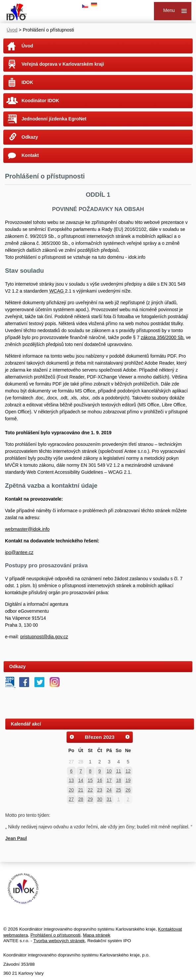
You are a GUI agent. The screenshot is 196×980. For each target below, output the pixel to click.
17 (109, 780)
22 (90, 790)
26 (128, 790)
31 (109, 799)
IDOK (27, 82)
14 (81, 780)
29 (90, 799)
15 (90, 780)
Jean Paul (16, 838)
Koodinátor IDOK (40, 101)
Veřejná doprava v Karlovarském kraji (63, 64)
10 (109, 771)
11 (118, 771)
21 (81, 790)
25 (118, 790)
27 (71, 799)
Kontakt (30, 155)
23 (99, 790)
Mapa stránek (97, 935)
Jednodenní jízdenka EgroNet (54, 119)
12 (128, 771)
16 (99, 780)
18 (118, 780)
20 (71, 790)
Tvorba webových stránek (59, 941)
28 (81, 799)
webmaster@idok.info (27, 529)
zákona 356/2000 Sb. (163, 337)
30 (99, 799)
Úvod (12, 30)
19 (128, 780)
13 (71, 780)
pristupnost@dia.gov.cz (44, 637)
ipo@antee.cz (19, 552)
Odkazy (30, 137)
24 (109, 790)
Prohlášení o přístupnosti (55, 935)
